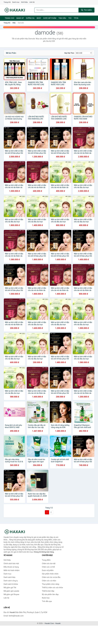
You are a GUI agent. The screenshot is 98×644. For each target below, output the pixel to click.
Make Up (20, 18)
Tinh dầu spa (47, 601)
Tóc (70, 18)
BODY (39, 18)
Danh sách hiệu (10, 577)
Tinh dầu (62, 18)
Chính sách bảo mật (11, 563)
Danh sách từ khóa (11, 584)
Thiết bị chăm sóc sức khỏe (52, 588)
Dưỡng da (30, 18)
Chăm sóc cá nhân (49, 581)
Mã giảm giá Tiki (10, 588)
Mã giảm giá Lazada (11, 591)
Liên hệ (32, 2)
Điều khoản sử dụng (11, 567)
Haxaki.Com (49, 623)
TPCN (76, 18)
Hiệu (14, 23)
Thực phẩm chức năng (51, 584)
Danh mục (16, 2)
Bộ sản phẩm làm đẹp (50, 594)
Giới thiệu (24, 2)
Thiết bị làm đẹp (48, 591)
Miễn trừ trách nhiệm (12, 570)
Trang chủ (7, 2)
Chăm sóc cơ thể (48, 567)
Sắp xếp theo (69, 53)
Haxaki (58, 623)
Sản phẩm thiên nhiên (50, 574)
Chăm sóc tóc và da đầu (51, 577)
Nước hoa (46, 598)
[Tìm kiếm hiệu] (56, 10)
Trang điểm (46, 560)
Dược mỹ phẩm (50, 18)
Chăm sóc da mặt (49, 563)
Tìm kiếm (86, 10)
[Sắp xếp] (84, 53)
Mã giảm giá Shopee (11, 594)
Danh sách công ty (11, 581)
